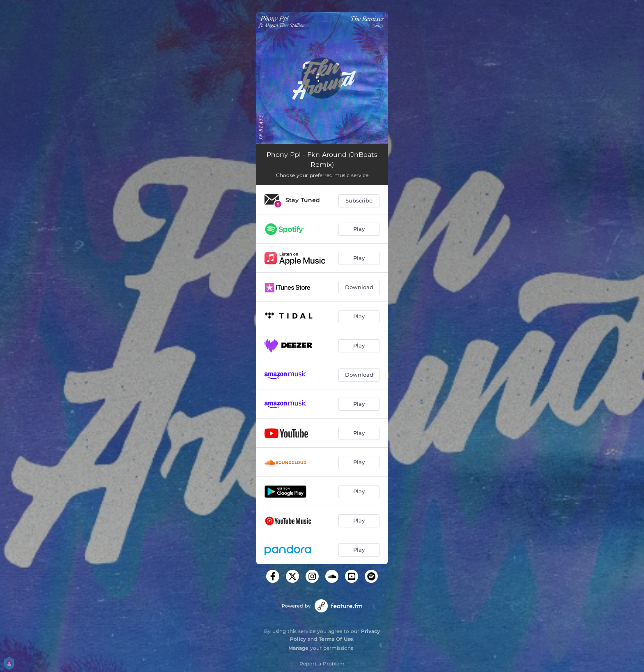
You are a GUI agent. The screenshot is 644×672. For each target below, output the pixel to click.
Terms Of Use (336, 639)
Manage (298, 648)
